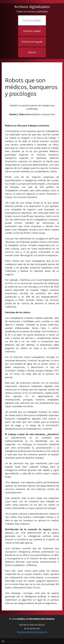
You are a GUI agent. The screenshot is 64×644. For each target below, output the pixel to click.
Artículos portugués (32, 42)
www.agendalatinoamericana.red (32, 632)
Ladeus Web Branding (13, 641)
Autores (32, 52)
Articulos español (32, 20)
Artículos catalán (32, 31)
